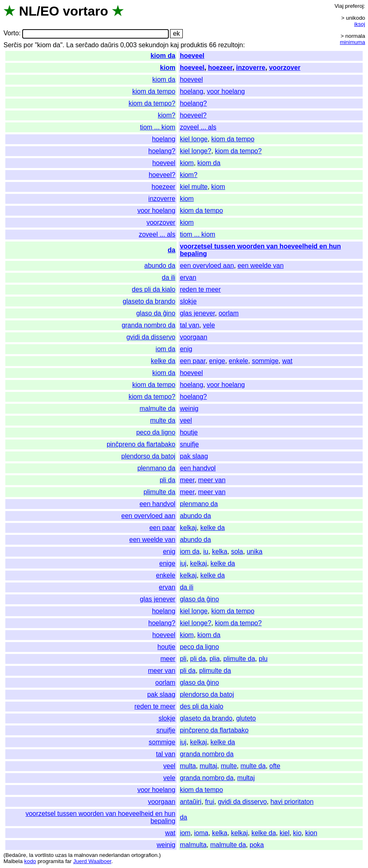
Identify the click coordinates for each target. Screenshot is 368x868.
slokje (188, 301)
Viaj (339, 6)
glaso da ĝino (156, 313)
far (69, 861)
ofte (275, 766)
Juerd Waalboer (92, 861)
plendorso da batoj (148, 456)
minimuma (353, 42)
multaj (208, 766)
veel (186, 420)
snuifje (189, 444)
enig (186, 349)
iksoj (360, 24)
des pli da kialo (154, 289)
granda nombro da (148, 325)
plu (263, 659)
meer (187, 480)
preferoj (354, 6)
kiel (285, 833)
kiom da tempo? (152, 103)
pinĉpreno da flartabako (141, 444)
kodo (30, 861)
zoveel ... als (198, 127)
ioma (201, 833)
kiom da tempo (154, 91)
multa (188, 766)
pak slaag (194, 456)
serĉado (87, 45)
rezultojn (230, 45)
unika (255, 551)
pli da (168, 480)
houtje (189, 432)
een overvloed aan (207, 266)
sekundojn (153, 45)
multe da (163, 420)
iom (185, 833)
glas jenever (197, 313)
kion (311, 833)
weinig (189, 409)
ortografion (145, 855)
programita (51, 861)
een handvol (198, 468)
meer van (212, 480)
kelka (220, 551)
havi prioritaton (292, 802)
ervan (188, 277)
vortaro (85, 11)
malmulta (193, 845)
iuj (183, 563)
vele (209, 325)
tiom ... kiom (158, 127)
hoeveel (192, 56)
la (31, 855)
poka (257, 845)
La (70, 45)
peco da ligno (156, 432)
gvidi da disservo (151, 337)
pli (183, 659)
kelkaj (188, 528)
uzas (61, 855)
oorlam (229, 313)
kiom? (167, 115)
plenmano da (156, 468)
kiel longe (194, 139)
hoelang (192, 91)
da (171, 250)
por (28, 45)
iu (206, 551)
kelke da (163, 361)
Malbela (13, 861)
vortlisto (44, 855)
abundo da (160, 266)
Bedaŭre (16, 855)
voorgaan (194, 337)
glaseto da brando (149, 301)
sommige (265, 361)
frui (209, 802)
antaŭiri (191, 802)
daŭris (110, 45)
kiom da (163, 56)
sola (237, 551)
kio (297, 833)
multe (229, 766)
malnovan (86, 855)
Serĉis (12, 45)
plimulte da (160, 492)
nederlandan (115, 855)
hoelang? (193, 103)
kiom (168, 68)
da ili (169, 277)
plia (215, 659)
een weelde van (260, 266)
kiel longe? (196, 151)
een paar (193, 361)
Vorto (11, 33)
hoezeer (220, 68)
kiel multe (194, 187)
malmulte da (158, 409)
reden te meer (200, 289)
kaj (175, 45)
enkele (238, 361)
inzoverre (251, 68)
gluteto (246, 718)
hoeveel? (193, 115)
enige (217, 361)
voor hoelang (226, 91)
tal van (190, 325)
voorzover (285, 68)
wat (287, 361)
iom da (166, 349)
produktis (194, 45)
